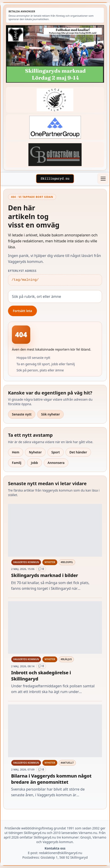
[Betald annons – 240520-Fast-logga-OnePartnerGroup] (55, 127)
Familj (17, 463)
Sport (56, 452)
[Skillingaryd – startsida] (55, 179)
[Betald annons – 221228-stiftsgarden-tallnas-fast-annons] (55, 100)
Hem (16, 452)
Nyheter (35, 452)
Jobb (34, 463)
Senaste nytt (22, 414)
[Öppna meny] (103, 179)
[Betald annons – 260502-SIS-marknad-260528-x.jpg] (55, 54)
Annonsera (56, 463)
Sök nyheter (50, 414)
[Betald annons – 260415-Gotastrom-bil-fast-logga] (55, 155)
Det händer (78, 452)
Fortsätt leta (22, 311)
